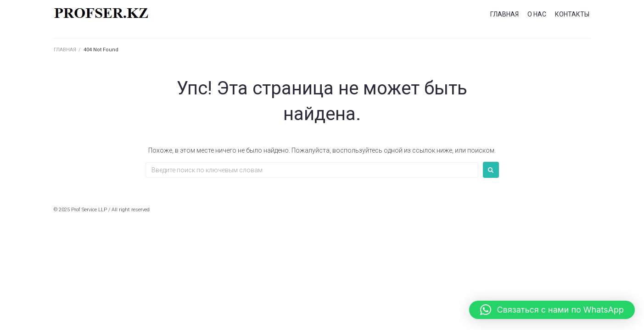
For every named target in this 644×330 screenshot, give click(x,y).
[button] (552, 310)
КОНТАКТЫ (572, 14)
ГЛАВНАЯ (504, 14)
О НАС (537, 14)
